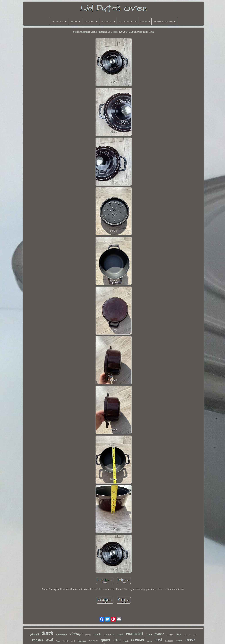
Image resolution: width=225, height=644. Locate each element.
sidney (170, 635)
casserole (61, 634)
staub (121, 634)
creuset (138, 639)
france (159, 634)
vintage (76, 633)
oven (190, 639)
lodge (58, 641)
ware (179, 640)
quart (106, 640)
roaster (38, 640)
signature (82, 641)
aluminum (109, 634)
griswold (34, 634)
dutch (47, 633)
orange (88, 635)
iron (117, 639)
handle (97, 634)
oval (50, 640)
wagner (93, 640)
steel (73, 641)
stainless (169, 641)
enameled (134, 634)
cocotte (66, 641)
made (195, 635)
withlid (149, 641)
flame (149, 634)
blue (178, 634)
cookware (187, 635)
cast (158, 639)
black (126, 641)
